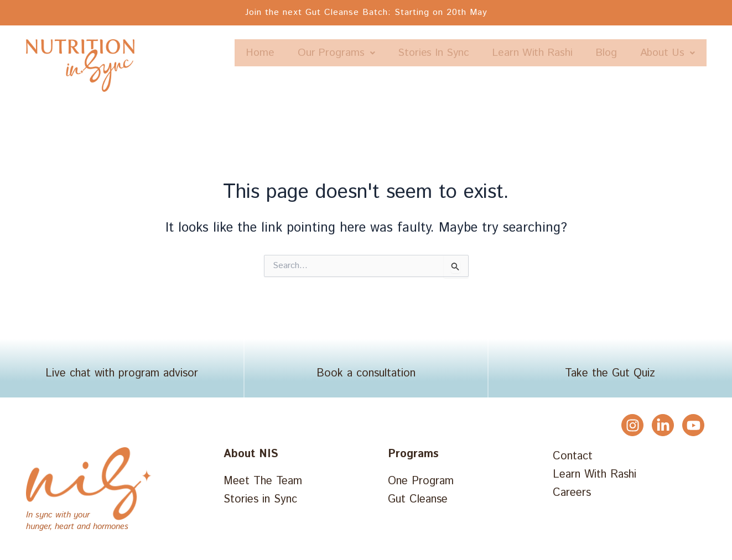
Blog (681, 53)
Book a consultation (366, 376)
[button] (392, 53)
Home (311, 53)
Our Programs (392, 53)
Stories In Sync (495, 53)
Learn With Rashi (601, 53)
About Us (664, 80)
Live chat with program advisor (122, 376)
